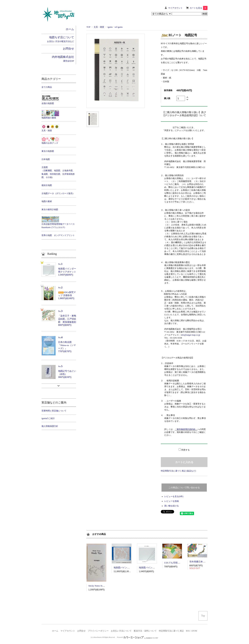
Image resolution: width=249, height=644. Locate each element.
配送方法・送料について (145, 631)
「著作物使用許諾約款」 (186, 429)
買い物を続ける (172, 506)
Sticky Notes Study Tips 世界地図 (104, 586)
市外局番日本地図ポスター (203, 562)
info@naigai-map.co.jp (190, 335)
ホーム (55, 631)
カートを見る (199, 8)
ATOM (194, 631)
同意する (186, 450)
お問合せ (81, 631)
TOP (88, 27)
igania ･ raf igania (115, 27)
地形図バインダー (123, 568)
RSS (188, 631)
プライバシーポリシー (98, 631)
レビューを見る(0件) (174, 496)
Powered (138, 637)
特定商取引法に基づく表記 (171, 631)
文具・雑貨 (99, 27)
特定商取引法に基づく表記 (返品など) (178, 471)
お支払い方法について (121, 631)
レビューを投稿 (172, 501)
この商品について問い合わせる (184, 488)
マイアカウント (175, 8)
